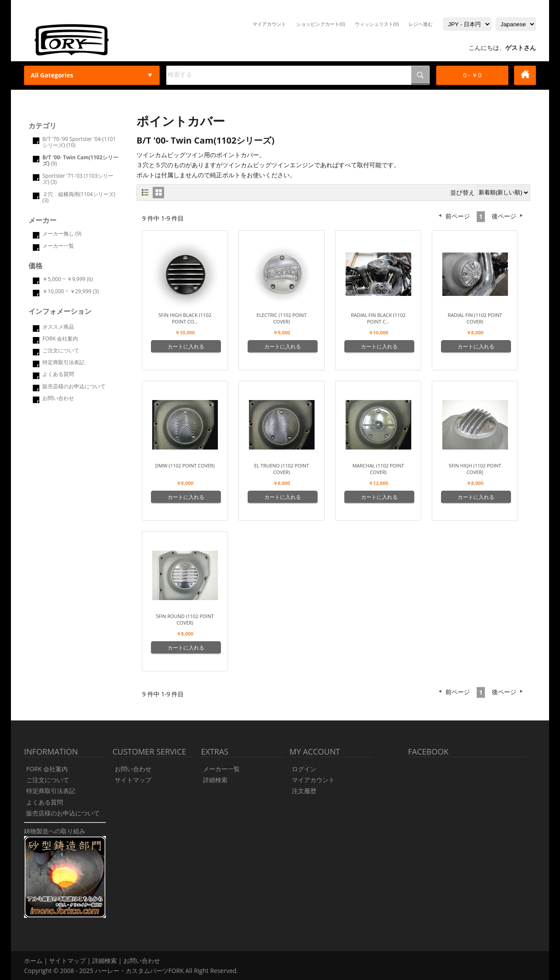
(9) (80, 160)
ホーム (33, 961)
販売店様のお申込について (74, 386)
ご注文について (61, 350)
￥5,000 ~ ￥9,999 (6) (68, 279)
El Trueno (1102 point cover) (282, 469)
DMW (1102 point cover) (185, 465)
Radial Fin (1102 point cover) (475, 318)
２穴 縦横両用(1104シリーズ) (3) (79, 197)
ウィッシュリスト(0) (377, 24)
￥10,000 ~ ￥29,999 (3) (71, 291)
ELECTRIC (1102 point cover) (281, 318)
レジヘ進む (421, 24)
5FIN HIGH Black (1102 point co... (185, 318)
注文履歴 (304, 791)
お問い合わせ (58, 398)
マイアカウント (269, 24)
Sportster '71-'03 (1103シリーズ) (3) (78, 179)
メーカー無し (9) (62, 234)
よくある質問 (58, 374)
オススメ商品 (58, 327)
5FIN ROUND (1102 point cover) (185, 619)
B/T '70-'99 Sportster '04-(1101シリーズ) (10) (79, 142)
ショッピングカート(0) (321, 24)
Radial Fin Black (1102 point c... (378, 318)
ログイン (304, 769)
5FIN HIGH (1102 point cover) (475, 469)
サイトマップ (133, 780)
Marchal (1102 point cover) (378, 469)
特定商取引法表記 (63, 362)
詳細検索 (215, 780)
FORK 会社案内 (60, 339)
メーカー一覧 (58, 246)
